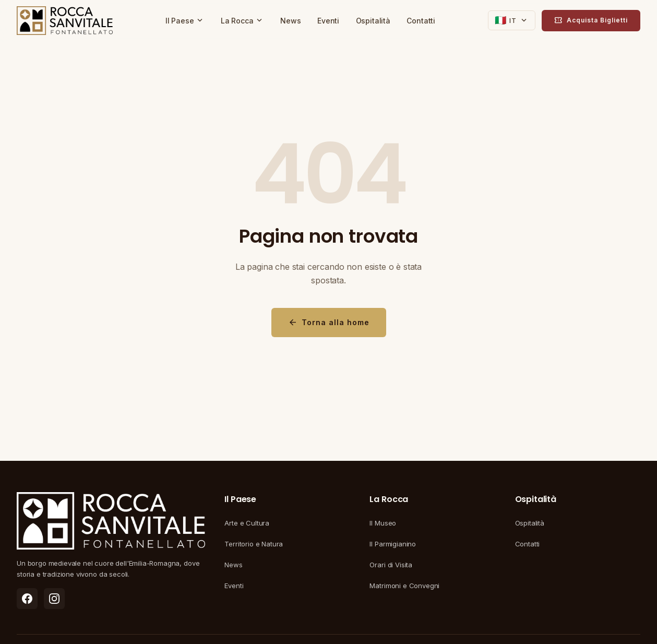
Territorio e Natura (254, 544)
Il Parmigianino (393, 544)
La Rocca (242, 20)
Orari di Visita (391, 565)
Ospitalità (373, 21)
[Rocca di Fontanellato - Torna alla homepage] (65, 21)
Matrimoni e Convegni (404, 586)
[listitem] (27, 599)
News (290, 21)
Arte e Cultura (247, 523)
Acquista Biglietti (591, 20)
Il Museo (383, 523)
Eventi (328, 21)
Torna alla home (329, 323)
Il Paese (185, 20)
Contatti (421, 21)
